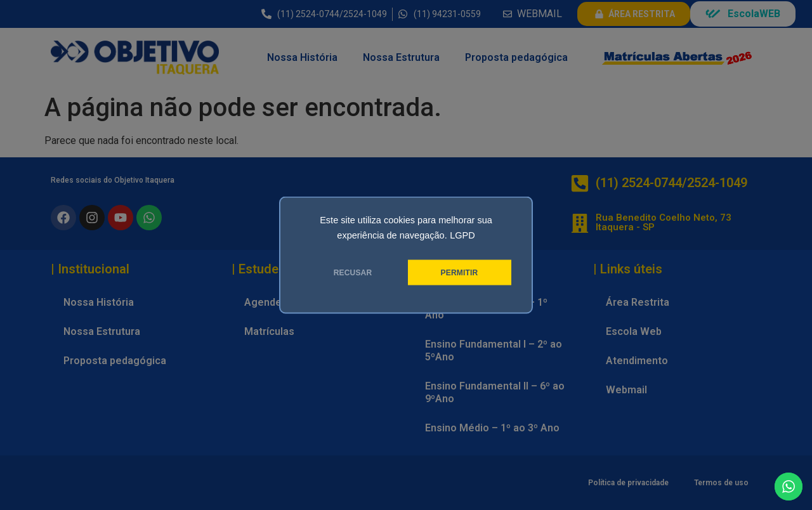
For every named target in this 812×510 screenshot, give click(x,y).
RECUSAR (353, 273)
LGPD (462, 235)
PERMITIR (460, 273)
